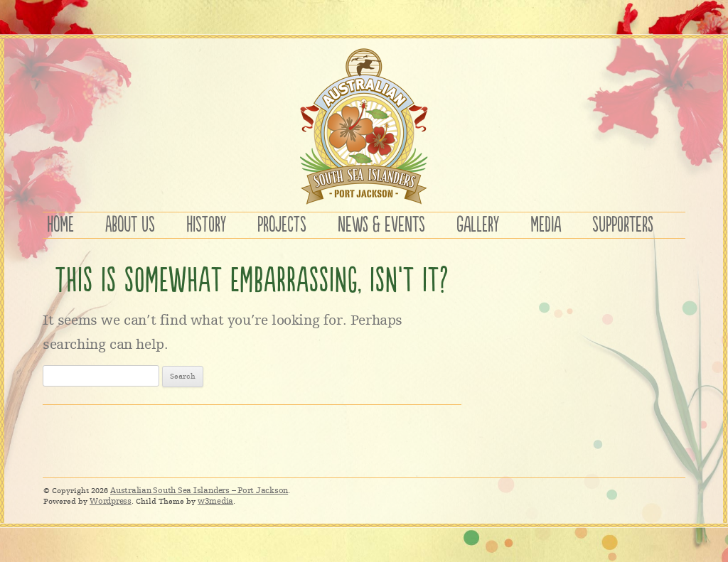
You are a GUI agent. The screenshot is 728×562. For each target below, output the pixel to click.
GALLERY (478, 225)
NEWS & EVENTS (381, 225)
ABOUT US (130, 225)
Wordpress (111, 501)
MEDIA (546, 225)
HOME (60, 225)
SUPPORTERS (623, 225)
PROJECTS (282, 225)
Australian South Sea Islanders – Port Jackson (199, 490)
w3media (215, 501)
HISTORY (206, 225)
